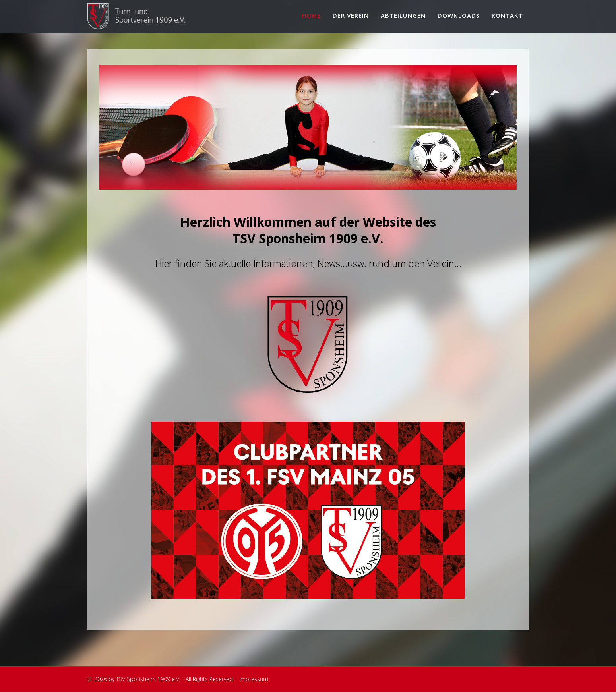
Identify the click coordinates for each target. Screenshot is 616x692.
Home (311, 15)
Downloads (459, 15)
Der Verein (351, 15)
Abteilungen (403, 15)
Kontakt (507, 15)
